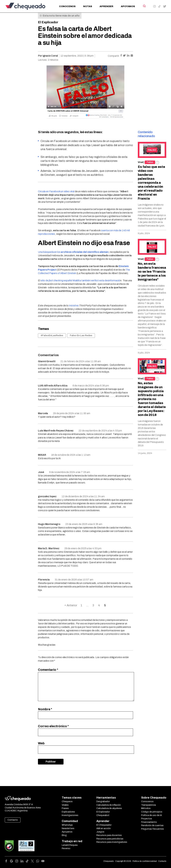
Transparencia (148, 805)
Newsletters (68, 828)
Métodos (146, 808)
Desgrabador (103, 802)
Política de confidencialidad (145, 861)
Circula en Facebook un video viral (56, 191)
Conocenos (67, 6)
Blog (64, 835)
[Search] (144, 6)
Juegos (100, 832)
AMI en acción (104, 828)
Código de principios (152, 812)
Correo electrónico (53, 726)
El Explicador (48, 22)
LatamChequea (70, 845)
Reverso (66, 848)
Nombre (45, 709)
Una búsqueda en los (73, 252)
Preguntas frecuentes (153, 829)
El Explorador (103, 812)
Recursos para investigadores (112, 842)
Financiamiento (149, 822)
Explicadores (68, 812)
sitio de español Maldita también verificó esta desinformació (80, 280)
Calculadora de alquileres (109, 808)
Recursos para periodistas (110, 839)
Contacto (13, 820)
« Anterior (71, 605)
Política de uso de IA (152, 815)
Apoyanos (128, 6)
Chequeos (67, 802)
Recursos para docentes (109, 835)
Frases (65, 808)
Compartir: (114, 56)
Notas (88, 6)
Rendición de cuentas (152, 825)
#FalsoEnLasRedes (52, 335)
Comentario (48, 670)
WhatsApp (67, 825)
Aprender (106, 6)
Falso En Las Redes (81, 335)
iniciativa (74, 306)
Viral (140, 162)
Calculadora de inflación (109, 805)
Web (41, 743)
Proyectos (147, 819)
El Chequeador (104, 825)
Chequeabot (103, 815)
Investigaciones (70, 815)
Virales (65, 805)
